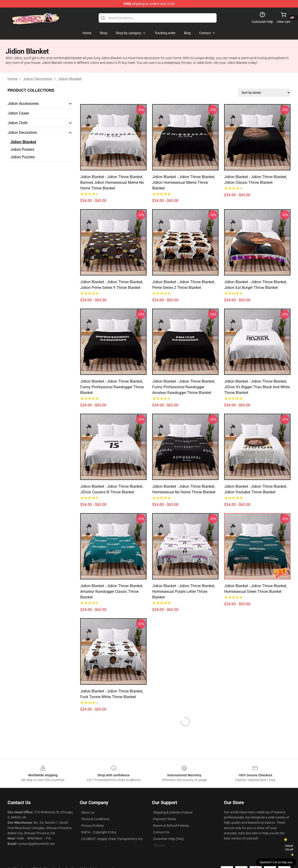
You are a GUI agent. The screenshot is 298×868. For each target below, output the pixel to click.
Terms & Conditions (95, 819)
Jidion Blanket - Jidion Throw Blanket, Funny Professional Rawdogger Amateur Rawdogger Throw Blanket (184, 387)
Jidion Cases (18, 113)
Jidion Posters (22, 149)
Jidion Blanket (70, 79)
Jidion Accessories (23, 104)
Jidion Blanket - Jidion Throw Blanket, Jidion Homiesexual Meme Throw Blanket (184, 182)
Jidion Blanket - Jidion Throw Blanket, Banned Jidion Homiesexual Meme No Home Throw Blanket (112, 182)
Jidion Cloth (18, 123)
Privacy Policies (92, 826)
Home (13, 79)
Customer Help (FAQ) (169, 839)
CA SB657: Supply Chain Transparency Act (112, 839)
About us (88, 812)
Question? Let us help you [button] (276, 862)
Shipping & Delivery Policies (173, 812)
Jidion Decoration (38, 79)
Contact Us (161, 832)
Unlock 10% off (289, 848)
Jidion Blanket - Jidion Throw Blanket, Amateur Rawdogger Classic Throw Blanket (112, 592)
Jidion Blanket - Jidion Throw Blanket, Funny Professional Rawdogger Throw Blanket (112, 387)
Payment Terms (165, 819)
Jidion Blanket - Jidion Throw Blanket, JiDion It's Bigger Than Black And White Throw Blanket (257, 387)
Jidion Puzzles (23, 157)
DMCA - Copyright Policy (99, 832)
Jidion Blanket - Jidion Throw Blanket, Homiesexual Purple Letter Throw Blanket (184, 592)
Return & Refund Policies (171, 826)
